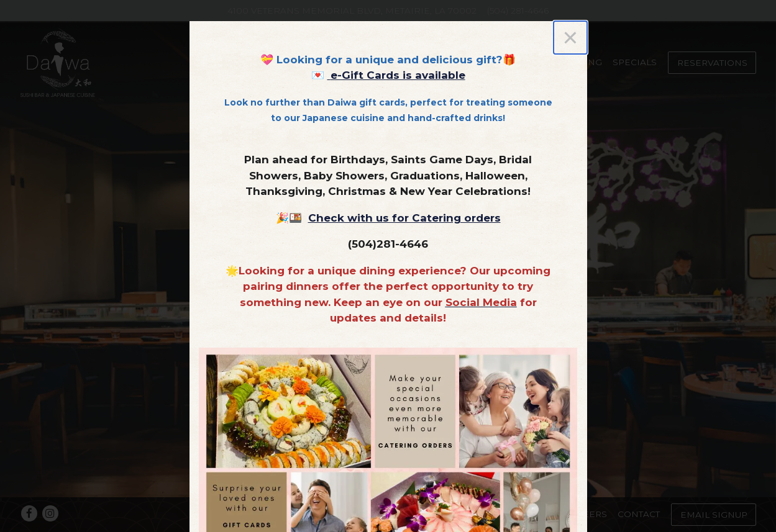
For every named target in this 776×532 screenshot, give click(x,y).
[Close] (570, 38)
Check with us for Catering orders (404, 218)
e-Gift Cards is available (398, 75)
